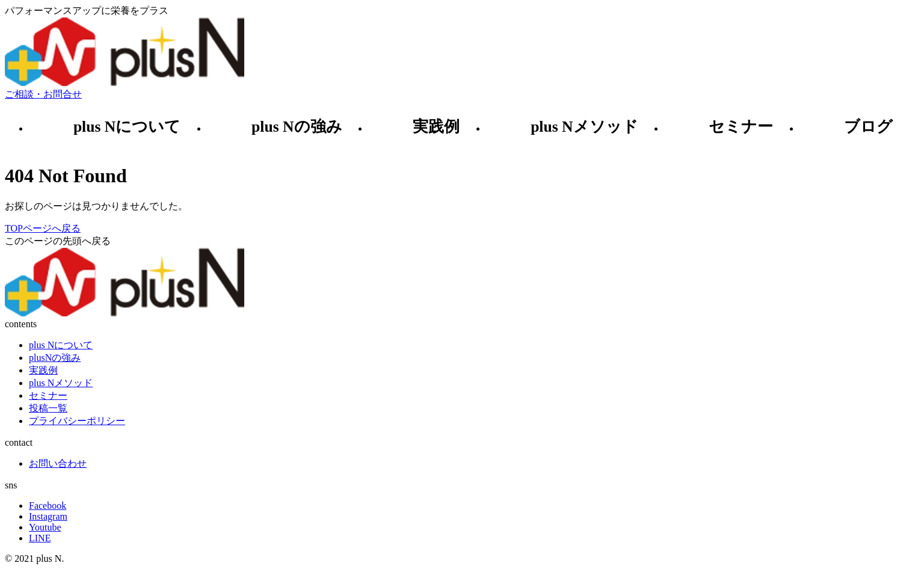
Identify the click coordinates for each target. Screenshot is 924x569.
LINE (40, 538)
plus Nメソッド (584, 127)
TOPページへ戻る (43, 228)
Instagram (48, 516)
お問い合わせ (58, 463)
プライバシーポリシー (77, 421)
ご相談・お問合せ (43, 94)
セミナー (741, 127)
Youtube (45, 527)
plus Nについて (127, 127)
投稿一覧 (48, 408)
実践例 (436, 127)
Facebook (48, 506)
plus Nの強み (297, 127)
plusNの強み (55, 358)
